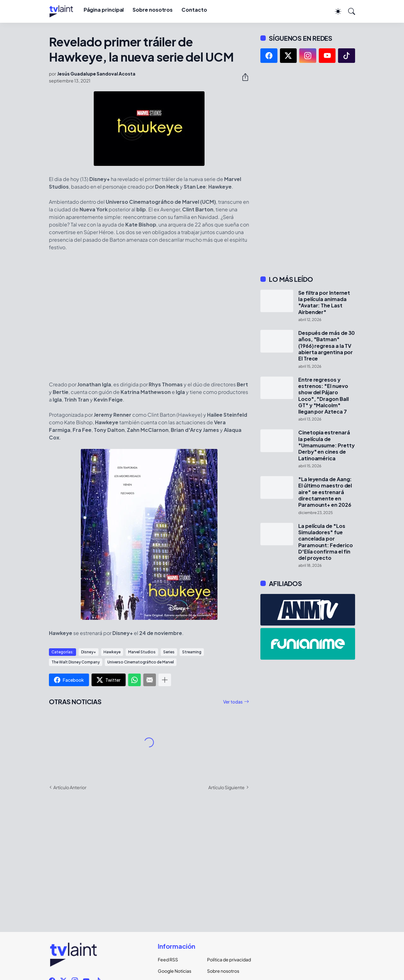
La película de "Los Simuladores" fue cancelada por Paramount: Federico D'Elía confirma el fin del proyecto (325, 542)
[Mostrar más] (165, 680)
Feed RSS (168, 959)
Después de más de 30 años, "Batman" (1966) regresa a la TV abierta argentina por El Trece (327, 346)
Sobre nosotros (153, 10)
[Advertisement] (308, 169)
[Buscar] (349, 11)
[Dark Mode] (335, 11)
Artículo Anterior (70, 787)
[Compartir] (243, 77)
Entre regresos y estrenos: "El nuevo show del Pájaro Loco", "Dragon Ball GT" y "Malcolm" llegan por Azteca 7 (323, 396)
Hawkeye (112, 652)
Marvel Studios (142, 652)
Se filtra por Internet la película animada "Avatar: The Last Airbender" (324, 302)
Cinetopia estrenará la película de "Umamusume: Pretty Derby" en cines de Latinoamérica (327, 445)
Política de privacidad (227, 959)
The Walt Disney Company (76, 662)
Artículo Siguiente (226, 787)
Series (169, 652)
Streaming (192, 652)
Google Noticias (175, 971)
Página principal (104, 10)
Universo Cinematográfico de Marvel (141, 662)
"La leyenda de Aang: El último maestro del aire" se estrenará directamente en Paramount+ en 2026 (325, 492)
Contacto (194, 10)
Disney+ (89, 652)
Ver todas (233, 702)
